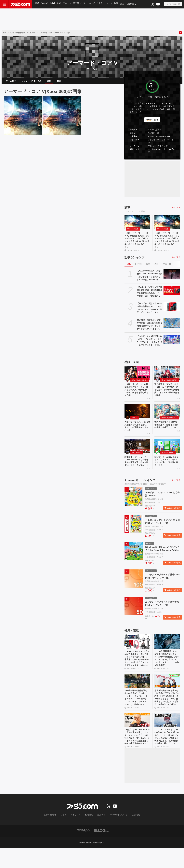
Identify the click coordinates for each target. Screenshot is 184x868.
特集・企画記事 (129, 4)
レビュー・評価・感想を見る (151, 99)
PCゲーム (68, 4)
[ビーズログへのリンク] (102, 850)
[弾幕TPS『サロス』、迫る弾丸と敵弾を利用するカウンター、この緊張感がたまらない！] (137, 417)
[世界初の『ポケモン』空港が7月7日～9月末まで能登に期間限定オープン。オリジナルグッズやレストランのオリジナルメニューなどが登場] (172, 328)
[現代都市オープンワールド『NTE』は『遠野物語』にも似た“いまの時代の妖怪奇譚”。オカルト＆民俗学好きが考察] (167, 378)
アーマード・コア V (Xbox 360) (51, 33)
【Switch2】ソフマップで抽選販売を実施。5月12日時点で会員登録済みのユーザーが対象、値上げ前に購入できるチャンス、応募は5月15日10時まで (149, 296)
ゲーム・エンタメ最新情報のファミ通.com (19, 33)
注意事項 (100, 835)
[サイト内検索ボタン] (173, 4)
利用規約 (89, 835)
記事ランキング (134, 262)
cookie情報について (116, 835)
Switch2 (45, 4)
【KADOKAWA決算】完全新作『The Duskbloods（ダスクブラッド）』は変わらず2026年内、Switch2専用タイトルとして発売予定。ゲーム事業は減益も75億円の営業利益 (149, 280)
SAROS (135, 424)
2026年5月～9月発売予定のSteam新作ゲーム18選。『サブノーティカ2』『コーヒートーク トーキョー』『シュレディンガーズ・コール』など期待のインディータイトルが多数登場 (137, 714)
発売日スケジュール (83, 4)
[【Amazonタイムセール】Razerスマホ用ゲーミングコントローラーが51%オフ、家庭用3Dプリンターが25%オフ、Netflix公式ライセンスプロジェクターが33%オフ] (137, 655)
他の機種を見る (162, 139)
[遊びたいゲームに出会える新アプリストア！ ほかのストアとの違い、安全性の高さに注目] (167, 454)
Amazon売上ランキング (140, 493)
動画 (118, 4)
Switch (53, 4)
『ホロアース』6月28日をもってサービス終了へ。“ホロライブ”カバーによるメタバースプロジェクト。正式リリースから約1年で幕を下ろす (149, 345)
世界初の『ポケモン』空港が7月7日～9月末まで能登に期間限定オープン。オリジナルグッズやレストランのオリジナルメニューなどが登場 (149, 329)
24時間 (138, 268)
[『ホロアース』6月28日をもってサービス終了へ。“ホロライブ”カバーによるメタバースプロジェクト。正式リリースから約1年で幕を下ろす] (172, 344)
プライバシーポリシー (73, 835)
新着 (37, 4)
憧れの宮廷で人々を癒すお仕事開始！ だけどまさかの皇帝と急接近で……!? (167, 433)
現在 (129, 268)
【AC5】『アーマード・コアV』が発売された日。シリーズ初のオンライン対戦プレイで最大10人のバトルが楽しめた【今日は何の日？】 (137, 243)
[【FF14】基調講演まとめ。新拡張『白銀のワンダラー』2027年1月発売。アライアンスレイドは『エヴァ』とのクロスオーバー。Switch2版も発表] (167, 655)
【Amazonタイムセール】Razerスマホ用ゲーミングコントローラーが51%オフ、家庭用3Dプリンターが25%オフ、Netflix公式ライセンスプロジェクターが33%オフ (137, 672)
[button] (152, 158)
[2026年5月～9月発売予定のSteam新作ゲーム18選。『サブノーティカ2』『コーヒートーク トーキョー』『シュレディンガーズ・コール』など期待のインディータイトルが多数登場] (137, 696)
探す (156, 122)
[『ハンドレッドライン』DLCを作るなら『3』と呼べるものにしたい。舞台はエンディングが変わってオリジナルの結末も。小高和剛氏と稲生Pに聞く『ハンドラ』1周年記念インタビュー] (167, 738)
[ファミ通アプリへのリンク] (83, 850)
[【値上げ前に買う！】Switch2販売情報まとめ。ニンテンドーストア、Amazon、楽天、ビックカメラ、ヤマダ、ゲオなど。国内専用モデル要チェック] (172, 311)
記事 (127, 210)
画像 (49, 82)
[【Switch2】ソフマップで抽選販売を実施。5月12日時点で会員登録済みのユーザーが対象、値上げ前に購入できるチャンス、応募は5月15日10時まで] (172, 295)
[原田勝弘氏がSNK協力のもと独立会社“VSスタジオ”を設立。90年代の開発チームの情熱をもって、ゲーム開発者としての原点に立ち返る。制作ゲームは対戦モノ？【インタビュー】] (167, 696)
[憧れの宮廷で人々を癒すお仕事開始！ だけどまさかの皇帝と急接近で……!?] (167, 417)
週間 (148, 268)
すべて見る (176, 210)
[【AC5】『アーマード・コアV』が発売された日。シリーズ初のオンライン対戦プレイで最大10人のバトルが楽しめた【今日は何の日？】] (23, 118)
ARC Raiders (137, 461)
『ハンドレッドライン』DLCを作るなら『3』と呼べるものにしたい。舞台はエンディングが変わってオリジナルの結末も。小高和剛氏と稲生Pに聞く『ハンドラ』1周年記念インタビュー (167, 756)
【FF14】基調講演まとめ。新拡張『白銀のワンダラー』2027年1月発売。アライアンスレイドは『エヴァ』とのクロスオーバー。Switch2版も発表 (167, 672)
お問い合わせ (55, 835)
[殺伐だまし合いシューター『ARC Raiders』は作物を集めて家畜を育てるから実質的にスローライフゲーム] (137, 454)
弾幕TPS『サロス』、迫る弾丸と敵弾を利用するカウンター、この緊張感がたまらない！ (137, 433)
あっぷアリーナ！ (168, 461)
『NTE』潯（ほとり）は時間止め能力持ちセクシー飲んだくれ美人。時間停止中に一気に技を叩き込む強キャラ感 (137, 395)
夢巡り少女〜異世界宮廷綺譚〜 (170, 424)
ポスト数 (167, 268)
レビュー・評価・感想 (32, 82)
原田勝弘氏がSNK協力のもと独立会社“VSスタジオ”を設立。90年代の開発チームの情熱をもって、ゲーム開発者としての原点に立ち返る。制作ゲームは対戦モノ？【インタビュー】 (167, 714)
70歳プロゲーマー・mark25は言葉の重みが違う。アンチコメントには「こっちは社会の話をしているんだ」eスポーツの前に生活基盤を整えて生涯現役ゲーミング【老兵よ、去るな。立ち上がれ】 (137, 756)
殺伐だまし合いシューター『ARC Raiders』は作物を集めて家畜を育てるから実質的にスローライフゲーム (137, 472)
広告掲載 (131, 835)
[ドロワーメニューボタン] (4, 4)
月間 (156, 268)
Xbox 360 (151, 139)
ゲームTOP (11, 82)
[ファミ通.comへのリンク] (20, 4)
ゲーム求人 (99, 4)
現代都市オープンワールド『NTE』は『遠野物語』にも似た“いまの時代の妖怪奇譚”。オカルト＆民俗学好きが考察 (167, 395)
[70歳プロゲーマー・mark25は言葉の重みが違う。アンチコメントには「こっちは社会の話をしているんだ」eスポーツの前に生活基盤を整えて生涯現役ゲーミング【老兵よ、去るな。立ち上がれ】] (137, 738)
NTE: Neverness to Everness (140, 385)
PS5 (60, 4)
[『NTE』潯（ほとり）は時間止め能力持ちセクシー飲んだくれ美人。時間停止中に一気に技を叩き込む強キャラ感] (137, 378)
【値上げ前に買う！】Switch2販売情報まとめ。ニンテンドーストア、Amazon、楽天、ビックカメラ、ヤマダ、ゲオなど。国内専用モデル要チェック (150, 313)
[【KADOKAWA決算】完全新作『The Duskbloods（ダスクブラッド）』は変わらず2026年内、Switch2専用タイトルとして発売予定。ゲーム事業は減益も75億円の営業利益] (172, 279)
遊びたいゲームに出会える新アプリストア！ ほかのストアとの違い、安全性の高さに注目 (167, 470)
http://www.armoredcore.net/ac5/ (161, 153)
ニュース (110, 4)
